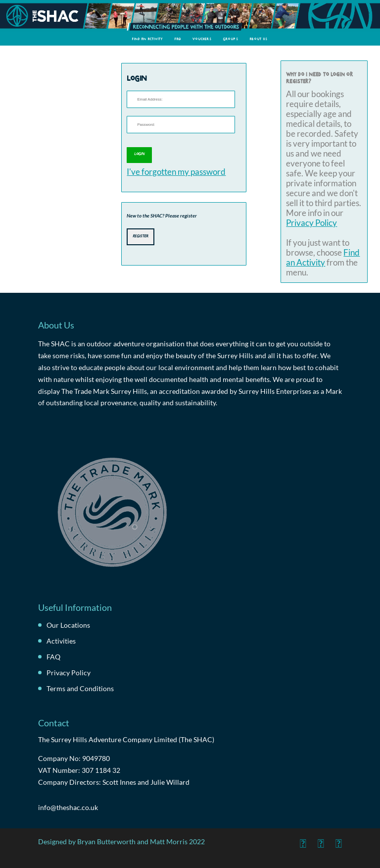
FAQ (178, 38)
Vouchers (202, 38)
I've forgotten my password (176, 172)
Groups (231, 38)
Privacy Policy (311, 223)
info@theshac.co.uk (68, 807)
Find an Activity (148, 38)
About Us (259, 38)
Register (141, 236)
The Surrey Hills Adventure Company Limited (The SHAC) (126, 739)
